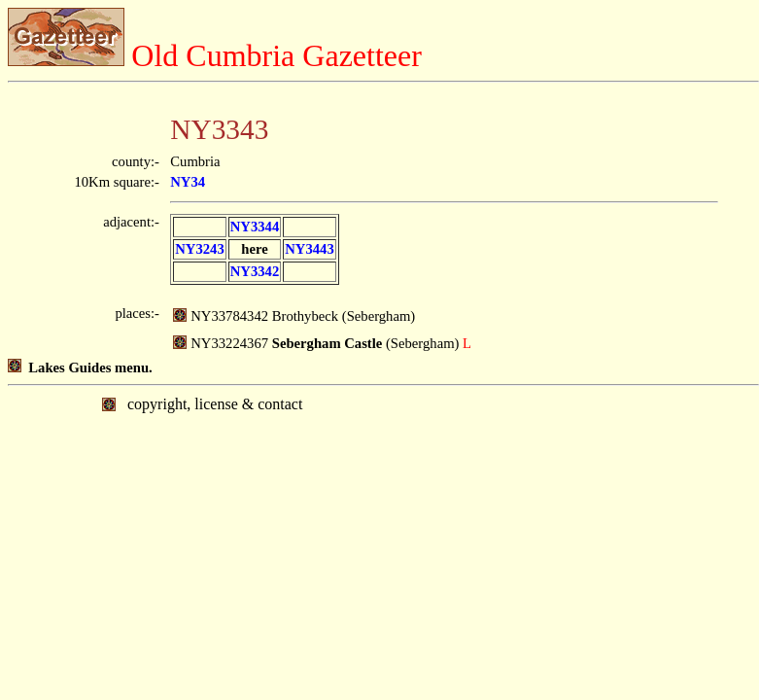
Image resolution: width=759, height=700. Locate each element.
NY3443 (309, 249)
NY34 (188, 182)
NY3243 (199, 249)
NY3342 (255, 271)
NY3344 (255, 227)
